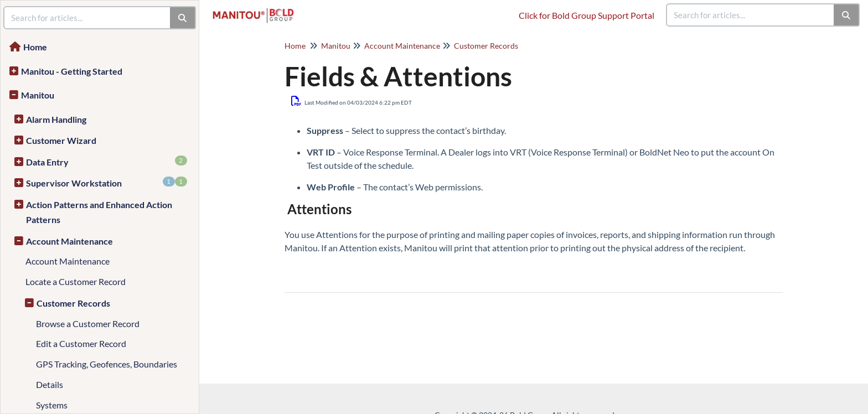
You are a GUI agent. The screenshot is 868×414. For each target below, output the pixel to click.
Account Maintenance (69, 241)
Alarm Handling (56, 119)
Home (35, 47)
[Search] (847, 15)
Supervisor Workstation (107, 182)
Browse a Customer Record (88, 324)
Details (50, 384)
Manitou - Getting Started (72, 71)
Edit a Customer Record (81, 343)
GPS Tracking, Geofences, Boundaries (107, 364)
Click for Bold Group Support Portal (587, 15)
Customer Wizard (61, 140)
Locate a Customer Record (76, 281)
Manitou (38, 95)
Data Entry (107, 161)
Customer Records (73, 303)
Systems (52, 405)
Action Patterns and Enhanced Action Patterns (99, 212)
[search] (751, 15)
